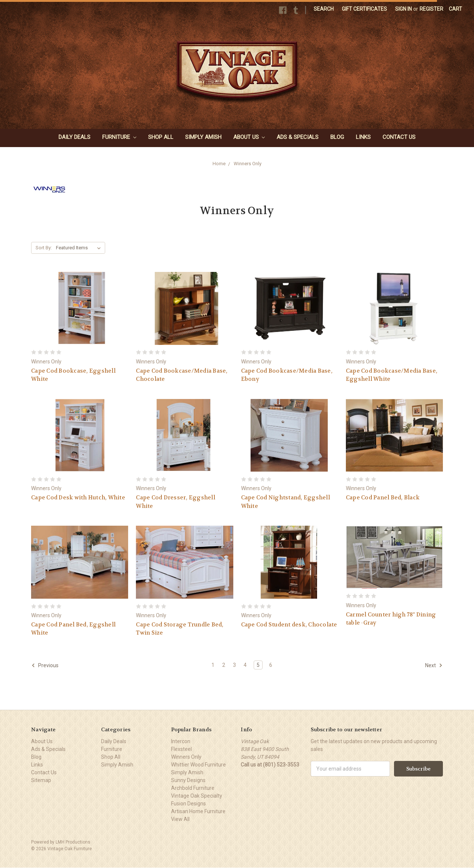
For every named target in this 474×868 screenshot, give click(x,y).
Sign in (403, 9)
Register (431, 9)
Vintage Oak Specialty (197, 796)
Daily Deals (74, 137)
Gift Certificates (364, 9)
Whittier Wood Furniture (198, 765)
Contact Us (399, 137)
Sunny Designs (188, 780)
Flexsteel (181, 749)
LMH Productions (73, 842)
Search (324, 9)
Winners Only (248, 164)
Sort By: (44, 248)
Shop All (161, 137)
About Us (249, 137)
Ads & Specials (298, 137)
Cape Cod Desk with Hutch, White (78, 498)
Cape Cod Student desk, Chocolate (289, 625)
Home (219, 164)
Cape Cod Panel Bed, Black (383, 498)
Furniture (119, 137)
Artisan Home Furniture (198, 811)
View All (180, 819)
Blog (337, 137)
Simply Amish (203, 137)
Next (434, 665)
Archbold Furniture (193, 788)
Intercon (181, 741)
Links (363, 137)
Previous (45, 665)
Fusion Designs (188, 804)
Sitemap (41, 780)
